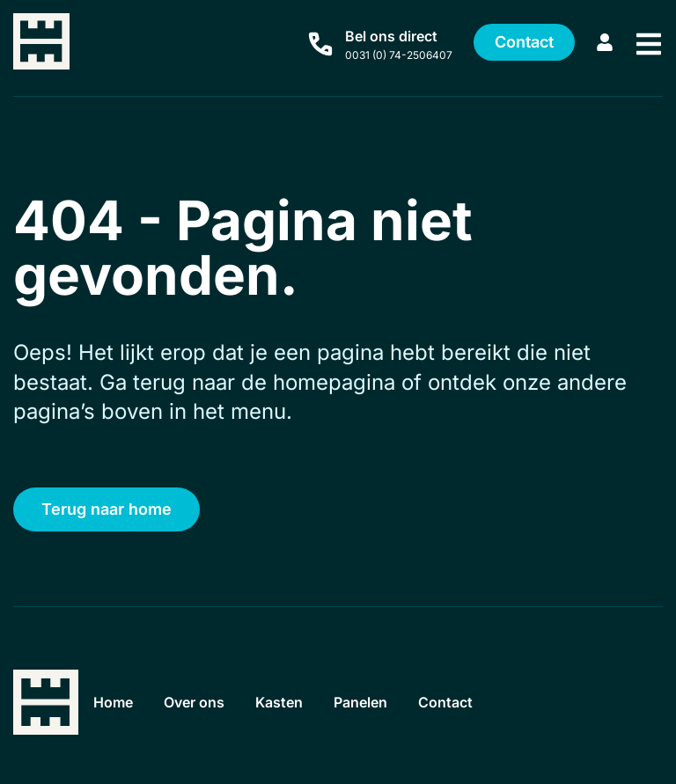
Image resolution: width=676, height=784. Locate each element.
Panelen (376, 702)
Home (116, 702)
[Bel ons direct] (320, 44)
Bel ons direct (391, 36)
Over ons (201, 702)
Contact (466, 702)
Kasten (290, 702)
